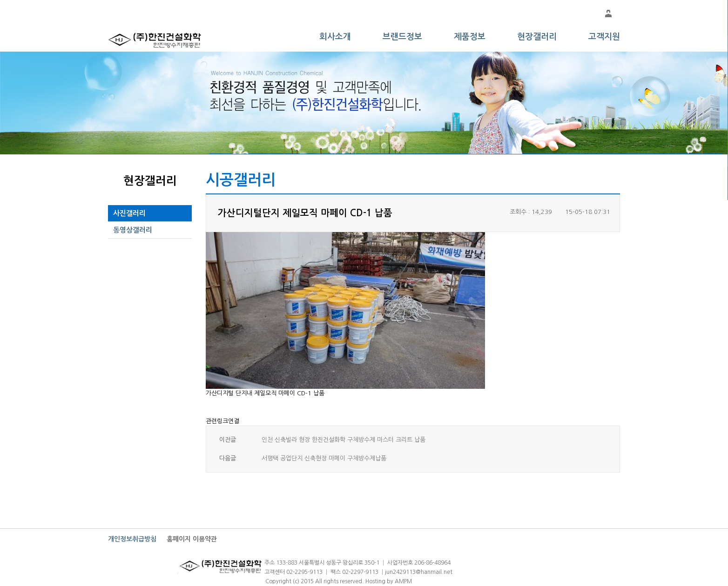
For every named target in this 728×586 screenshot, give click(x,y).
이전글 (228, 440)
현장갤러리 (537, 37)
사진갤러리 (129, 213)
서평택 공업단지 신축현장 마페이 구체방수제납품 (324, 458)
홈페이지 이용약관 (192, 539)
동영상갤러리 (133, 230)
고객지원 (604, 37)
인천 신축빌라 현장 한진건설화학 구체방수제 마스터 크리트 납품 (344, 440)
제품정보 (470, 37)
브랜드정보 (402, 37)
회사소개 (335, 37)
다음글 (228, 458)
